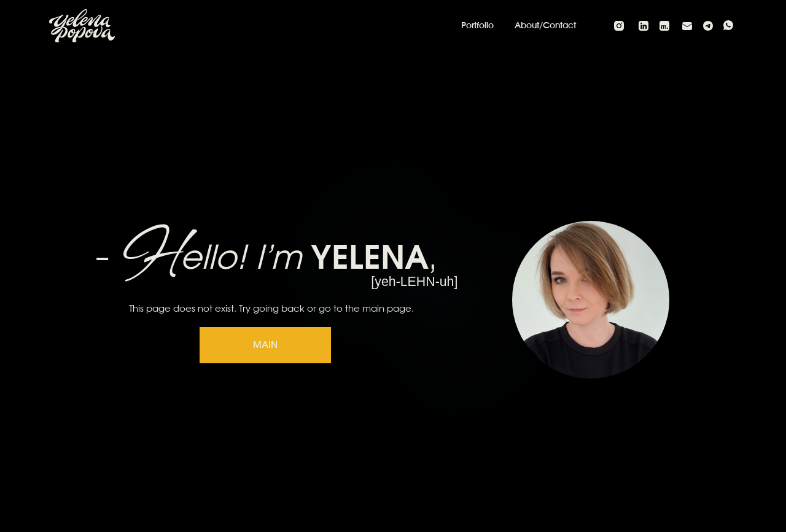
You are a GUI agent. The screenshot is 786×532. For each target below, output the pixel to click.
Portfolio (477, 26)
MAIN (265, 345)
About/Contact (545, 26)
